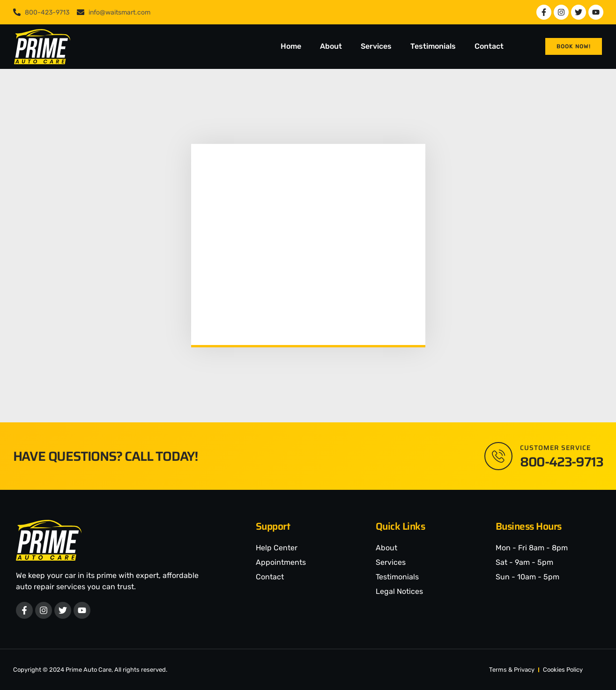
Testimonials (433, 46)
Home (291, 46)
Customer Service (555, 448)
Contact (489, 46)
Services (376, 46)
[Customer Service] (498, 456)
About (331, 46)
